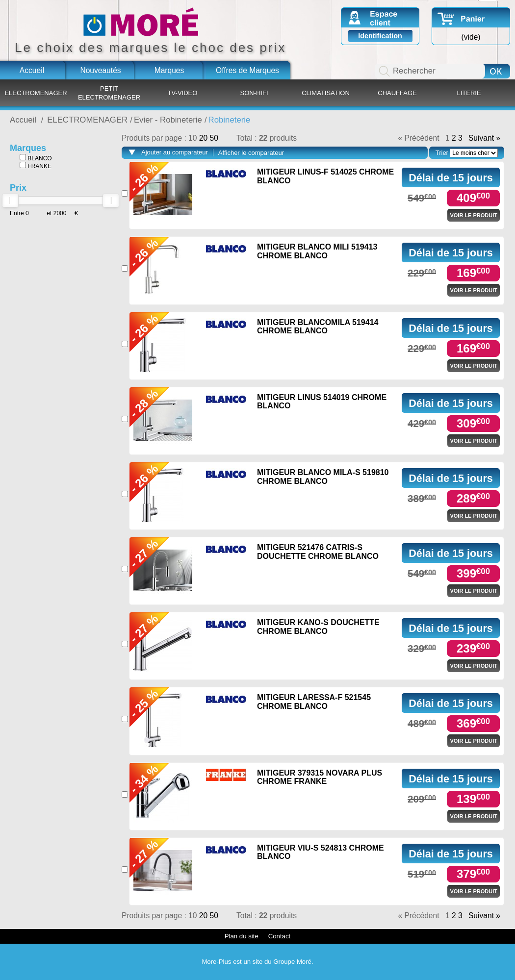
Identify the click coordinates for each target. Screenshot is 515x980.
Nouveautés (100, 70)
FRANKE (36, 166)
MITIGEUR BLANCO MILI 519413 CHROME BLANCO (317, 251)
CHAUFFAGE (397, 93)
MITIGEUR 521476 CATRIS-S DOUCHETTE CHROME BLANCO (318, 552)
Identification (380, 36)
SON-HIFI (254, 93)
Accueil (32, 70)
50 (214, 138)
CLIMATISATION (326, 93)
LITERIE (469, 93)
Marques (169, 70)
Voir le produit (474, 215)
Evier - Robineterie (168, 120)
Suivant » (484, 138)
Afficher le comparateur (251, 153)
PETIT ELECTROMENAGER (109, 93)
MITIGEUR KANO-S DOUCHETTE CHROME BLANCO (318, 627)
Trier (442, 153)
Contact (279, 936)
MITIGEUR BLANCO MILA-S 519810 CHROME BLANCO (323, 477)
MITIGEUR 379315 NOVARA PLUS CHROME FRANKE (320, 777)
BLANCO (36, 158)
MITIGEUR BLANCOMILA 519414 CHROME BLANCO (318, 327)
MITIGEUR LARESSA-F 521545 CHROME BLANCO (314, 702)
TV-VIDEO (183, 93)
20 (205, 138)
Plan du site (242, 936)
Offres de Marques (247, 70)
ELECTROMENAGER (36, 93)
